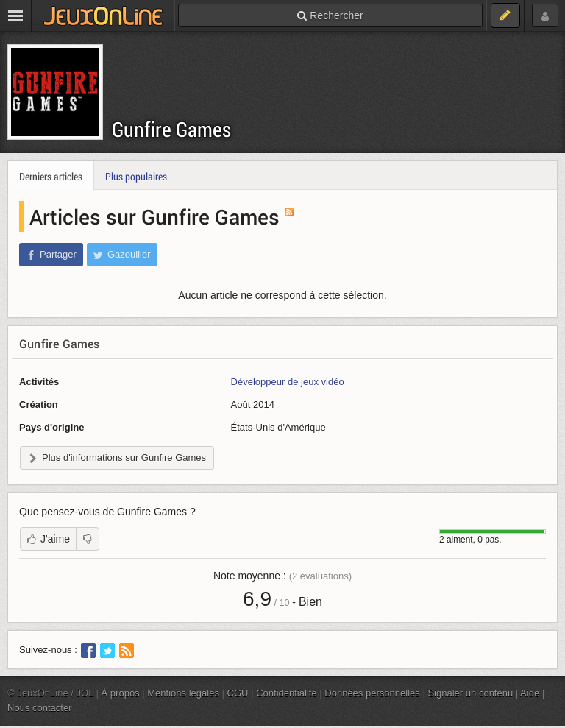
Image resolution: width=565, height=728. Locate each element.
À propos (121, 693)
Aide (530, 693)
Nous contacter (40, 708)
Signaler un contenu (470, 693)
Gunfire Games (171, 129)
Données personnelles (372, 693)
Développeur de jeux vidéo (288, 382)
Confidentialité (287, 693)
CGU (238, 693)
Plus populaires (136, 176)
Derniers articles (51, 176)
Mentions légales (183, 693)
